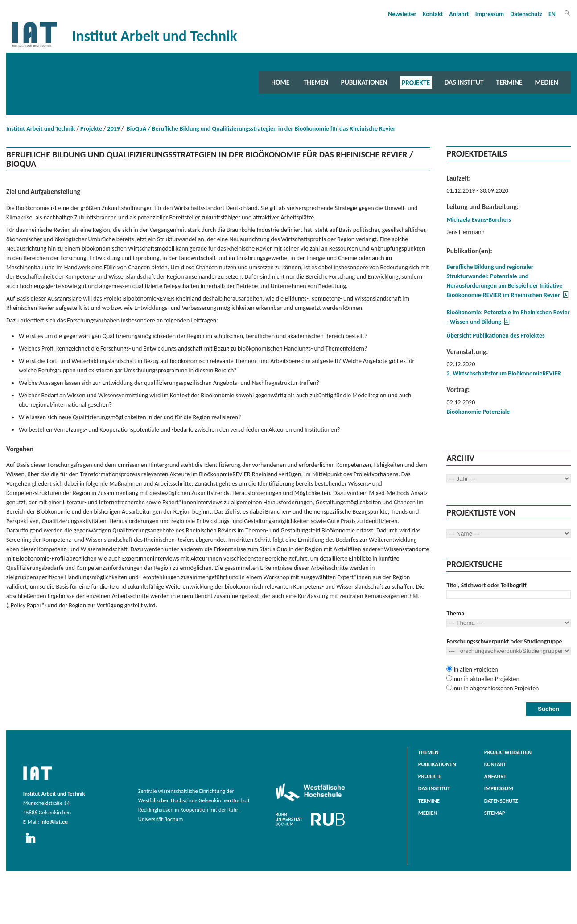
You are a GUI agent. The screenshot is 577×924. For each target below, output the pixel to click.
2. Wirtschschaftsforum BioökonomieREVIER (503, 373)
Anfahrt (459, 14)
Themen (316, 82)
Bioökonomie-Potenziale (478, 412)
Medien (547, 82)
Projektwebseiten (508, 752)
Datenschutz (526, 14)
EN (552, 14)
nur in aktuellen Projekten (486, 679)
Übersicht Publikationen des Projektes (495, 336)
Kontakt (433, 14)
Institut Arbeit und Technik (41, 129)
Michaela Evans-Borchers (479, 220)
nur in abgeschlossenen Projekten (495, 688)
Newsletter (402, 14)
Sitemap (495, 813)
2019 (114, 129)
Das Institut (464, 82)
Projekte (416, 82)
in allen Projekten (475, 670)
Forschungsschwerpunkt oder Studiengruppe (504, 641)
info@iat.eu (54, 822)
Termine (509, 82)
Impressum (490, 14)
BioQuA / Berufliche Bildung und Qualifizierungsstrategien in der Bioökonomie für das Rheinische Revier (260, 129)
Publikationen (364, 82)
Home (280, 82)
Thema (455, 613)
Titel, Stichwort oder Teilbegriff (486, 585)
